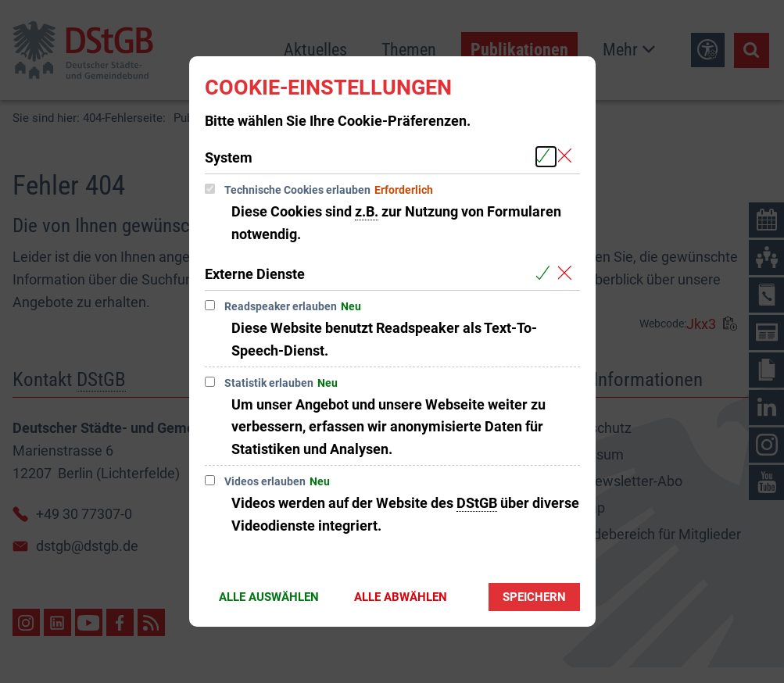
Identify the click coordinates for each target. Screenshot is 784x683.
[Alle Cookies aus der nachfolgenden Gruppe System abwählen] (568, 157)
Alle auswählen (269, 597)
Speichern (534, 597)
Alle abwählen (401, 597)
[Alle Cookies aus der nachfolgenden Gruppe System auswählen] (546, 157)
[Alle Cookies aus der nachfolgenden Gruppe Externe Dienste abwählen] (568, 273)
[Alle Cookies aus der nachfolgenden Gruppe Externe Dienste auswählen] (546, 273)
